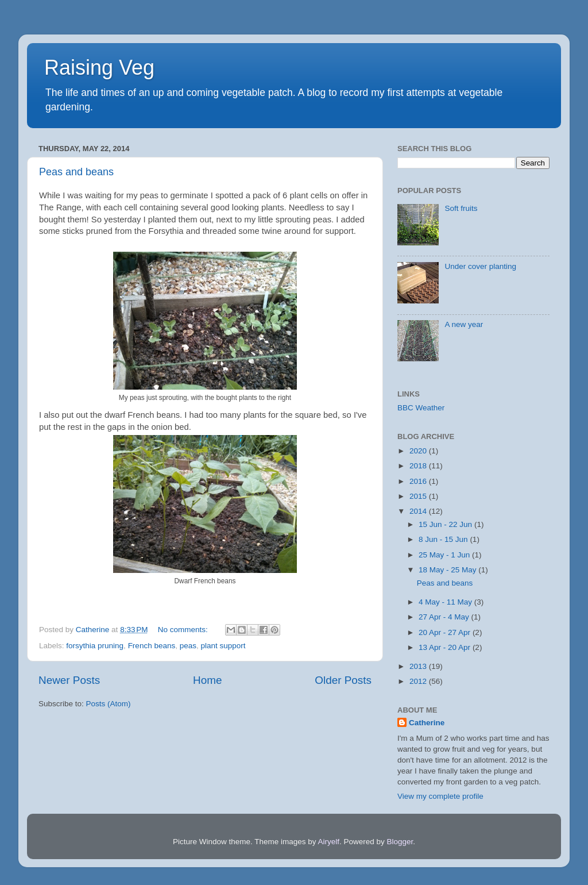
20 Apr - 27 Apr (446, 632)
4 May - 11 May (446, 602)
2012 (419, 681)
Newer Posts (69, 680)
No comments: (184, 630)
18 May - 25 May (448, 570)
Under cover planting (480, 266)
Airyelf (329, 842)
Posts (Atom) (109, 704)
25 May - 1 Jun (445, 555)
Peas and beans (76, 172)
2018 (419, 466)
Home (207, 680)
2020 (419, 451)
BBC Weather (421, 408)
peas (188, 646)
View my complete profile (440, 796)
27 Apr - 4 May (445, 617)
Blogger (400, 842)
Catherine (427, 723)
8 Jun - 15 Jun (444, 539)
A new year (464, 324)
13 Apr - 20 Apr (446, 647)
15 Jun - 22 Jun (446, 524)
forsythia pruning (95, 646)
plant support (223, 646)
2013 (419, 666)
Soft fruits (461, 208)
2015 (419, 496)
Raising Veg (99, 68)
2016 (419, 481)
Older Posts (343, 680)
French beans (152, 646)
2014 (419, 511)
